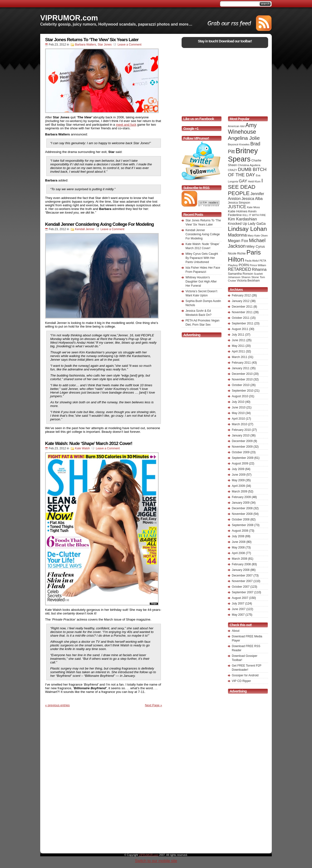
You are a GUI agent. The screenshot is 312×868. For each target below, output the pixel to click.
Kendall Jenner (85, 229)
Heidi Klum (254, 181)
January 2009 (241, 503)
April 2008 (238, 553)
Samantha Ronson (240, 274)
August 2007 (240, 598)
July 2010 (238, 402)
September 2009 (243, 458)
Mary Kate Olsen (258, 236)
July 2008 (238, 536)
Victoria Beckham (248, 281)
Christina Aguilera (249, 165)
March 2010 (239, 424)
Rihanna (259, 269)
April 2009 (238, 486)
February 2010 (241, 430)
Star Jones (105, 45)
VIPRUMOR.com (69, 18)
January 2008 (241, 570)
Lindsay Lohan (247, 229)
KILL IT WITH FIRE (254, 215)
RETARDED (239, 269)
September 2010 (243, 391)
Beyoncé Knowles (239, 144)
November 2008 (242, 514)
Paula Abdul (252, 261)
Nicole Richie (237, 254)
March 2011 (239, 357)
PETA (263, 261)
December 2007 (242, 576)
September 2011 (243, 323)
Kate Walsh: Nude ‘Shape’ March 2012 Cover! (89, 443)
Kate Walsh (83, 448)
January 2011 (241, 368)
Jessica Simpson (239, 203)
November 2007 (242, 581)
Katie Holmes (238, 211)
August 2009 (240, 463)
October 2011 (241, 318)
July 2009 (238, 469)
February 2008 (241, 564)
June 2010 (239, 407)
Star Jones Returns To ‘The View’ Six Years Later (92, 40)
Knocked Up (238, 224)
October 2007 (241, 587)
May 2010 (238, 413)
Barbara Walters (86, 45)
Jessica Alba (252, 199)
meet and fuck (126, 125)
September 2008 (243, 525)
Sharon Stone (250, 277)
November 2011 (242, 312)
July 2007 (238, 604)
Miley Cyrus (256, 246)
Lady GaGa (257, 224)
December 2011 (242, 307)
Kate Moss (253, 207)
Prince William (258, 265)
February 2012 (241, 295)
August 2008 (240, 531)
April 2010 (238, 419)
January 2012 (241, 301)
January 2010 (241, 435)
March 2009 (239, 491)
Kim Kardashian (242, 219)
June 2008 (239, 542)
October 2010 (241, 385)
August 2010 (240, 396)
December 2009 (242, 441)
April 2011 (238, 351)
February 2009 (241, 497)
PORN (244, 265)
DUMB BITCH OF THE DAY (247, 172)
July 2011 (238, 335)
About (236, 631)
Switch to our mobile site (156, 861)
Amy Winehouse (242, 128)
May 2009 (238, 480)
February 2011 (241, 363)
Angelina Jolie (244, 138)
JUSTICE (237, 207)
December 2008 (242, 508)
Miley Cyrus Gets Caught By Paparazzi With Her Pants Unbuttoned (202, 258)
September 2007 (243, 592)
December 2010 (242, 374)
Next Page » (154, 705)
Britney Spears (243, 155)
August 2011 (240, 329)
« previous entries (57, 705)
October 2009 (241, 452)
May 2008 (238, 547)
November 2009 (242, 447)
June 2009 (239, 475)
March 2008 (239, 559)
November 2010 (242, 379)
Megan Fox (238, 241)
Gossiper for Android (245, 675)
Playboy (233, 265)
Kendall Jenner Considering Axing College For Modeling (99, 224)
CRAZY (233, 170)
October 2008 (241, 519)
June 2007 (239, 609)
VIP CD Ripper (241, 681)
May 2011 (238, 346)
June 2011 (239, 340)
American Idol (236, 126)
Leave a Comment (129, 45)
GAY (243, 181)
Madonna (237, 235)
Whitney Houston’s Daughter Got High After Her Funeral (201, 282)
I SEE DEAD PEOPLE (245, 187)
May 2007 (238, 615)
